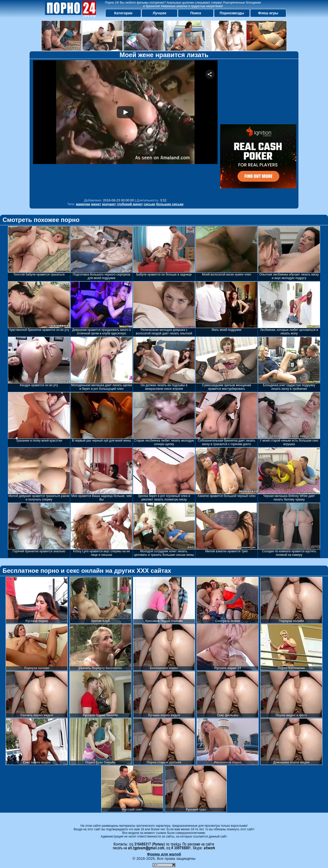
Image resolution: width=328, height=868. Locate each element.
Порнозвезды (232, 13)
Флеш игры (268, 13)
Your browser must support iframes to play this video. (125, 128)
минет (96, 204)
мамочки (83, 204)
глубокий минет (130, 204)
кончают (109, 204)
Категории (123, 13)
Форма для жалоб (164, 854)
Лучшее (160, 13)
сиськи (150, 204)
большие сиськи (170, 204)
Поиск (196, 13)
